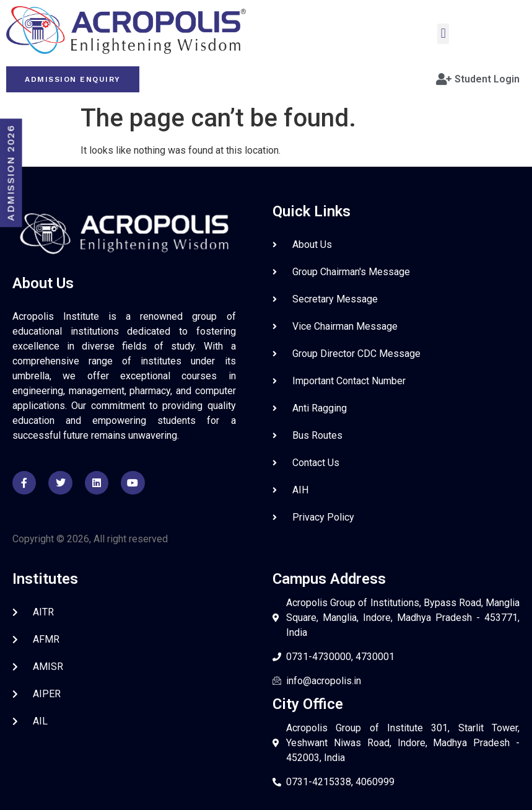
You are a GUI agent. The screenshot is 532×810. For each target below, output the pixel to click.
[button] (443, 34)
